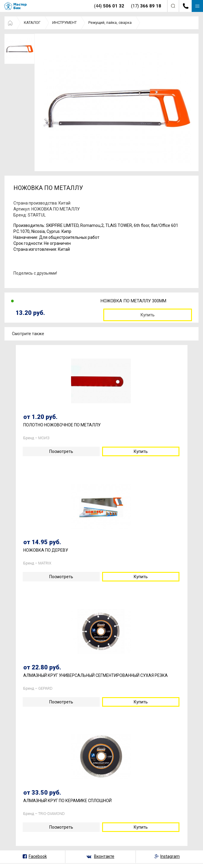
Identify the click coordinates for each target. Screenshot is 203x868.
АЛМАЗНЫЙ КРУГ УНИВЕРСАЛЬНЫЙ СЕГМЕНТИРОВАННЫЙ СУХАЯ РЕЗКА (96, 676)
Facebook (38, 856)
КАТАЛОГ (32, 23)
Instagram (170, 856)
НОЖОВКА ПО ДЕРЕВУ (46, 550)
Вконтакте (104, 856)
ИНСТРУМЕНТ (64, 23)
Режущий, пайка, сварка (110, 23)
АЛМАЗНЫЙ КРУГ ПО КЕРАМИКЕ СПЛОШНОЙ (67, 801)
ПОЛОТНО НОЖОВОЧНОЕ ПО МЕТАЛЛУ (62, 425)
